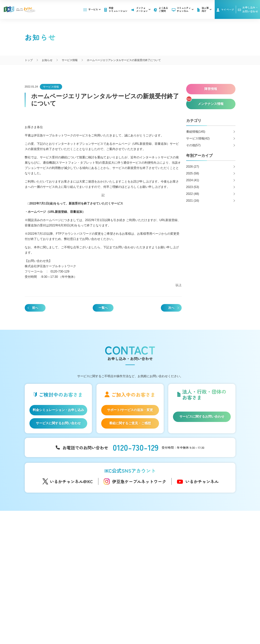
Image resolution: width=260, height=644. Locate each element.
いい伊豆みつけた (98, 569)
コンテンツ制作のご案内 (158, 579)
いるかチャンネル (202, 481)
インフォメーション (155, 532)
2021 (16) (193, 201)
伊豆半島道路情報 (98, 577)
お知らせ (149, 539)
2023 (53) (193, 187)
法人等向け (150, 566)
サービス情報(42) (198, 138)
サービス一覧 (47, 532)
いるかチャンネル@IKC (71, 481)
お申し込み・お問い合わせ (204, 547)
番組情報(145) (196, 132)
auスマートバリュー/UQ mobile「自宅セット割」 (56, 564)
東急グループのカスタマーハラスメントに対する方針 (157, 629)
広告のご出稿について (157, 573)
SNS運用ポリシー (117, 625)
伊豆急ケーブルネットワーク (139, 481)
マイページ (228, 9)
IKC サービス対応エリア (54, 578)
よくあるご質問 (163, 9)
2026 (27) (193, 167)
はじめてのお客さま (52, 539)
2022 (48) (193, 194)
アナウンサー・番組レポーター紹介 (108, 543)
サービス (94, 9)
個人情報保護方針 (144, 625)
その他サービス (153, 585)
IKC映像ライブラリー (100, 559)
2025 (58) (193, 173)
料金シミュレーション (118, 9)
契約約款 (165, 625)
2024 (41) (193, 180)
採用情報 (192, 555)
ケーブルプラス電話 (52, 557)
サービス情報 (51, 87)
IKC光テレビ (47, 551)
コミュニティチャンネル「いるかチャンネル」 (102, 534)
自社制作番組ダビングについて (98, 551)
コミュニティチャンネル (185, 9)
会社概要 (95, 625)
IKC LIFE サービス (50, 572)
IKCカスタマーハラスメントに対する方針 (95, 629)
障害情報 (149, 545)
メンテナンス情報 (154, 551)
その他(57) (193, 145)
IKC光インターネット (52, 545)
